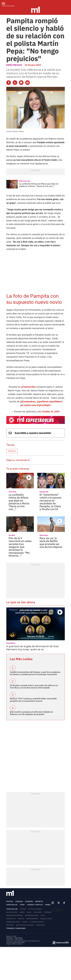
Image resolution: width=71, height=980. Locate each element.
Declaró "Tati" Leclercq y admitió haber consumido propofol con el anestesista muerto (33, 700)
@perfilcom (43, 402)
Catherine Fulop (31, 915)
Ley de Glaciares (35, 909)
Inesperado (44, 492)
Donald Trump (46, 919)
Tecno (22, 905)
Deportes (39, 901)
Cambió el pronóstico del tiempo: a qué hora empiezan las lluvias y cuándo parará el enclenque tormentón (35, 673)
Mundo (48, 905)
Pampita (12, 451)
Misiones (48, 912)
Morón (25, 922)
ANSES (22, 912)
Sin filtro (12, 535)
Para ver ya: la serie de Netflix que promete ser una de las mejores (51, 542)
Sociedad (19, 901)
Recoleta (10, 925)
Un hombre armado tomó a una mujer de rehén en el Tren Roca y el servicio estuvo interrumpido (34, 687)
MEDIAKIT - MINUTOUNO (14, 938)
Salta (29, 912)
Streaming (44, 535)
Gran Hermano (32, 919)
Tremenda (12, 492)
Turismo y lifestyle (35, 905)
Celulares (38, 912)
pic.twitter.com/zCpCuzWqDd (35, 405)
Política (10, 901)
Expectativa (11, 643)
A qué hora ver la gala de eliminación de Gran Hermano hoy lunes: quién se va (33, 648)
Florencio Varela (37, 922)
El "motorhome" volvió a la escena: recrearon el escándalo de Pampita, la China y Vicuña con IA (51, 502)
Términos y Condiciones (16, 928)
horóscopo (40, 925)
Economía (29, 901)
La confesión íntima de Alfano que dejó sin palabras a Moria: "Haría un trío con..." (39, 185)
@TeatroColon (28, 387)
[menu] (5, 3)
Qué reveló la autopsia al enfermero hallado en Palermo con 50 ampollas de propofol (31, 713)
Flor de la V (11, 919)
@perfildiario (56, 402)
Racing (23, 909)
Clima (43, 915)
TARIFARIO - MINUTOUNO (15, 939)
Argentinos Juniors (14, 915)
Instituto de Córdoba (25, 925)
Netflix (21, 919)
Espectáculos (14, 65)
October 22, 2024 (51, 412)
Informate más (25, 181)
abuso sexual (12, 912)
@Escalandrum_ (28, 402)
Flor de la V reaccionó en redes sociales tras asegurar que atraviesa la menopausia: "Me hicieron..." (20, 547)
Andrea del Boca (13, 922)
